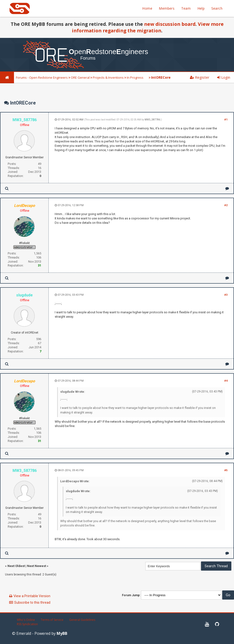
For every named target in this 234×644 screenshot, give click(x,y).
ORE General (80, 77)
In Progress (135, 77)
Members (167, 8)
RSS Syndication (27, 624)
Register (200, 77)
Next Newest (37, 566)
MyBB (62, 633)
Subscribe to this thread (32, 602)
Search (217, 8)
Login (224, 77)
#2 (226, 205)
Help (201, 8)
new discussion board (170, 24)
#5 (226, 470)
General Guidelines (82, 620)
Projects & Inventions (108, 77)
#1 (226, 120)
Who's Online (26, 620)
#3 (226, 295)
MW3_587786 (152, 120)
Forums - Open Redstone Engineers (42, 77)
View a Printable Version (32, 596)
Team (186, 8)
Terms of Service (52, 620)
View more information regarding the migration (148, 27)
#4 (226, 381)
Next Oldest (16, 566)
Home (147, 8)
